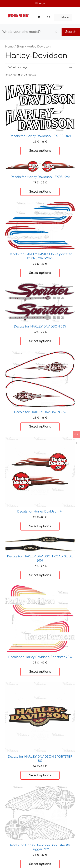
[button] (49, 17)
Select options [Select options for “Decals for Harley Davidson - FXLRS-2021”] (40, 151)
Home (9, 47)
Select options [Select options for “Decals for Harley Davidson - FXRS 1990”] (40, 192)
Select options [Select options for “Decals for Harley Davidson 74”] (40, 526)
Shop (20, 47)
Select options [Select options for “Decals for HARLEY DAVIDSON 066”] (40, 427)
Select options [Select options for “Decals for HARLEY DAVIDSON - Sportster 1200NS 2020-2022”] (40, 273)
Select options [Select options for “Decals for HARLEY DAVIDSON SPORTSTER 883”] (40, 775)
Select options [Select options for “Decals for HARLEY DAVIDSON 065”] (40, 341)
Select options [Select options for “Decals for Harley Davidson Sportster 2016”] (40, 672)
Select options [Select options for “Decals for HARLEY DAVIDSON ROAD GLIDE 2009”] (40, 575)
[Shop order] (40, 67)
